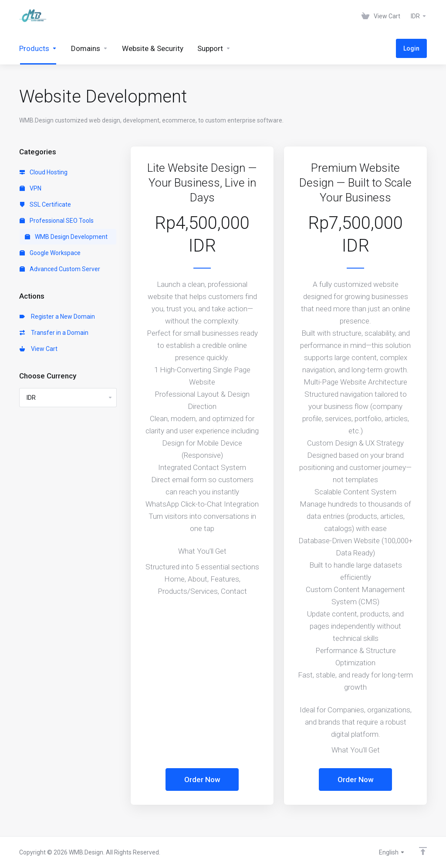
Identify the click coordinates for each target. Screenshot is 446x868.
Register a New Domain (57, 317)
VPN (30, 188)
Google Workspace (50, 253)
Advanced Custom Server (60, 269)
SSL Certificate (45, 204)
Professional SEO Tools (57, 221)
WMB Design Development (66, 237)
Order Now (202, 779)
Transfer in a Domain (54, 333)
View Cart (39, 349)
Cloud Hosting (44, 172)
